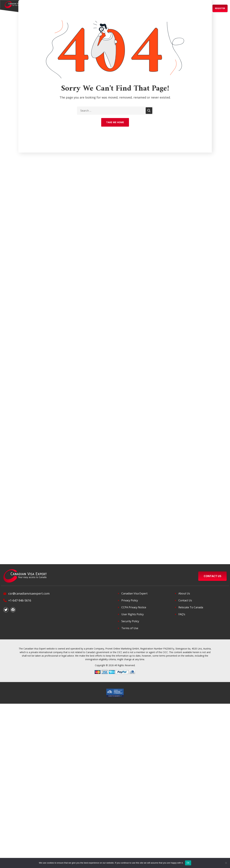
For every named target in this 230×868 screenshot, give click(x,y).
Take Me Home (115, 122)
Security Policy (130, 621)
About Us (184, 593)
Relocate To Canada (191, 607)
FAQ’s (182, 614)
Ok (188, 863)
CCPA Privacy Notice (134, 607)
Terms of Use (130, 628)
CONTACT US (212, 576)
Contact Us (185, 600)
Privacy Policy (130, 600)
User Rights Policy (133, 614)
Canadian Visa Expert (134, 593)
